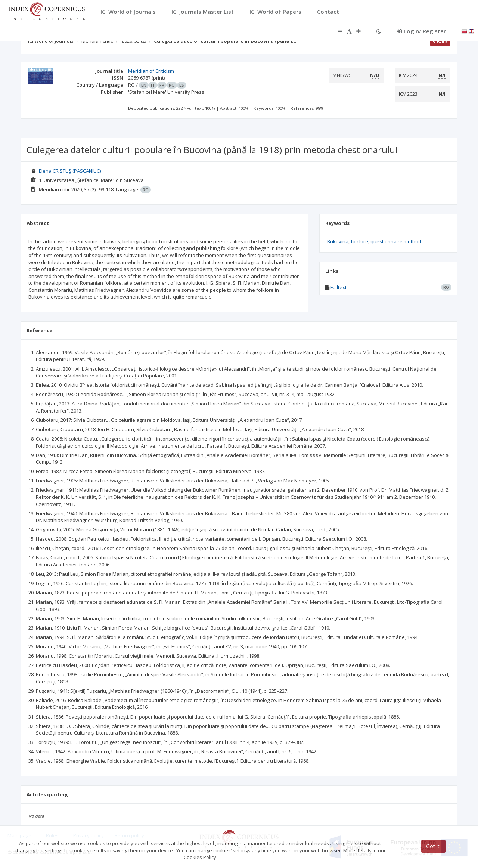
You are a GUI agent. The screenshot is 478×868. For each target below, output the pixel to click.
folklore (359, 241)
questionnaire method (396, 241)
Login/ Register (421, 31)
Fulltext (339, 287)
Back (440, 41)
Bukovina (338, 241)
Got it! (433, 846)
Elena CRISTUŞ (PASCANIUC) (70, 171)
